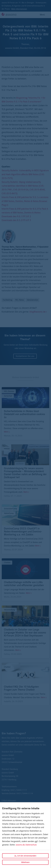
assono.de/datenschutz (26, 845)
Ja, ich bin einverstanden (25, 856)
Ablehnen (25, 862)
